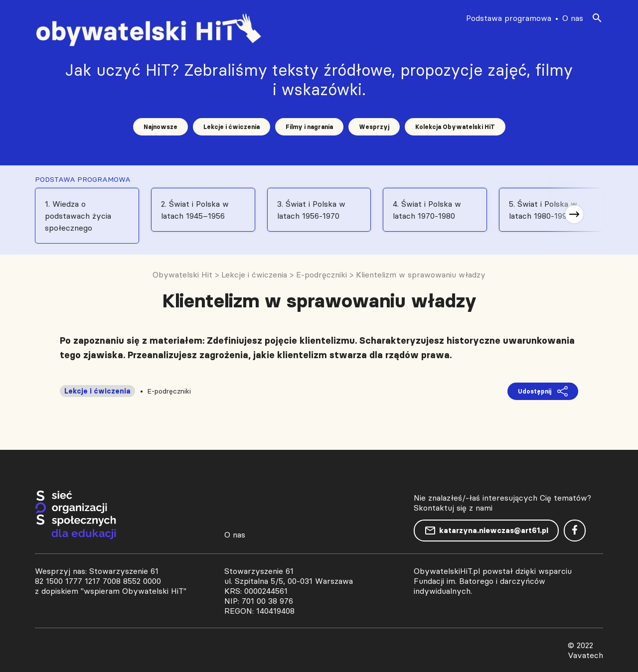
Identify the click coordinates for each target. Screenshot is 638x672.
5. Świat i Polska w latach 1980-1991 (543, 210)
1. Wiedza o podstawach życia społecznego (78, 216)
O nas (573, 18)
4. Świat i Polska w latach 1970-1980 (427, 210)
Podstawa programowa (509, 18)
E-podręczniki (169, 391)
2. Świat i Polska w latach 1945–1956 (195, 210)
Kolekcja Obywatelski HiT (455, 127)
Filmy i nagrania (309, 127)
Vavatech (585, 655)
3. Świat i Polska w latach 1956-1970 (311, 210)
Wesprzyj (374, 127)
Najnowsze (160, 127)
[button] (574, 214)
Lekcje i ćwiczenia (232, 127)
